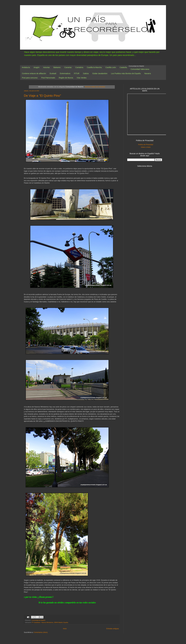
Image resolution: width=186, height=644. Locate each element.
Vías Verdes (82, 78)
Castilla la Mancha (94, 67)
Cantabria (79, 67)
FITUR (77, 73)
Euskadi (53, 73)
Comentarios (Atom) (41, 632)
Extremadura (65, 73)
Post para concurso (30, 78)
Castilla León (111, 67)
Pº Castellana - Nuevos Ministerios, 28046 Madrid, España (50, 622)
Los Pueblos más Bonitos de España (126, 73)
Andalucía (26, 67)
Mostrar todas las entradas (95, 87)
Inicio (65, 629)
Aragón (36, 67)
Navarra (148, 73)
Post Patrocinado (48, 78)
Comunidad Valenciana (140, 69)
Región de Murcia (66, 78)
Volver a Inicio (146, 147)
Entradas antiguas (113, 629)
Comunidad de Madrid (38, 620)
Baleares (57, 67)
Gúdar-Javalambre (100, 73)
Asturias (46, 67)
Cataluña (123, 67)
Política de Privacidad (146, 145)
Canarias (68, 67)
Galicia (86, 73)
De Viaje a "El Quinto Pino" (42, 96)
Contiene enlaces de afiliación (34, 73)
